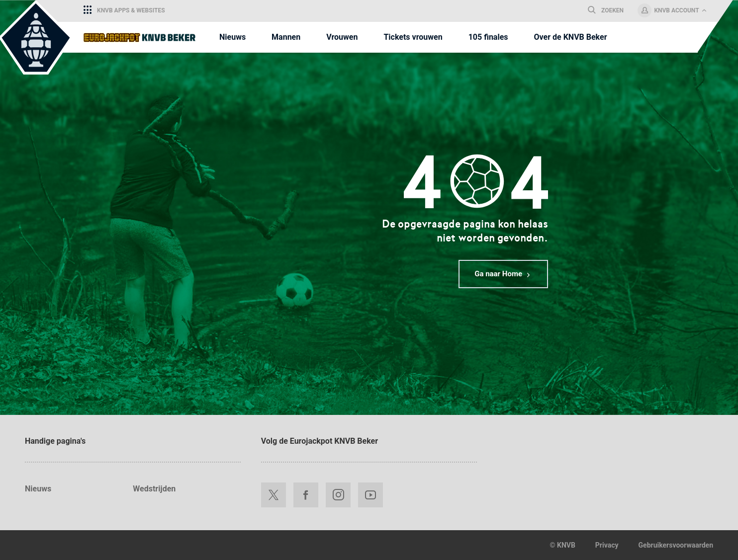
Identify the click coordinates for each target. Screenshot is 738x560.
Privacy (607, 545)
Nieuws (38, 489)
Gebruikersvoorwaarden (676, 545)
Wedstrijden (154, 489)
